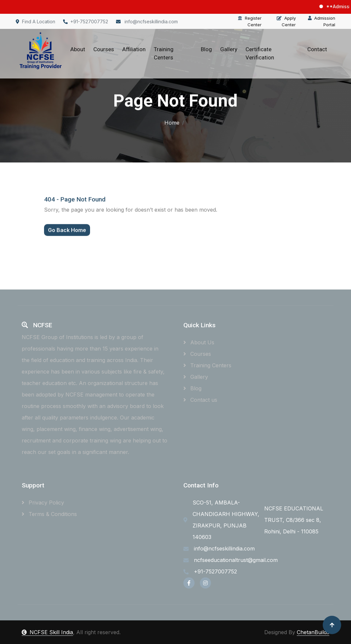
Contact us (200, 400)
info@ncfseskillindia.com (147, 21)
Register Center (250, 21)
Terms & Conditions (49, 514)
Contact (317, 49)
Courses (104, 49)
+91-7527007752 (86, 21)
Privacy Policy (43, 503)
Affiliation (134, 49)
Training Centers (164, 54)
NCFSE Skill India (47, 632)
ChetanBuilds (313, 632)
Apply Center (286, 21)
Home (172, 121)
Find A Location (35, 21)
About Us (199, 342)
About (78, 49)
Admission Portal (322, 21)
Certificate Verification (260, 54)
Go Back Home (67, 236)
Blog (206, 49)
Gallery (229, 49)
